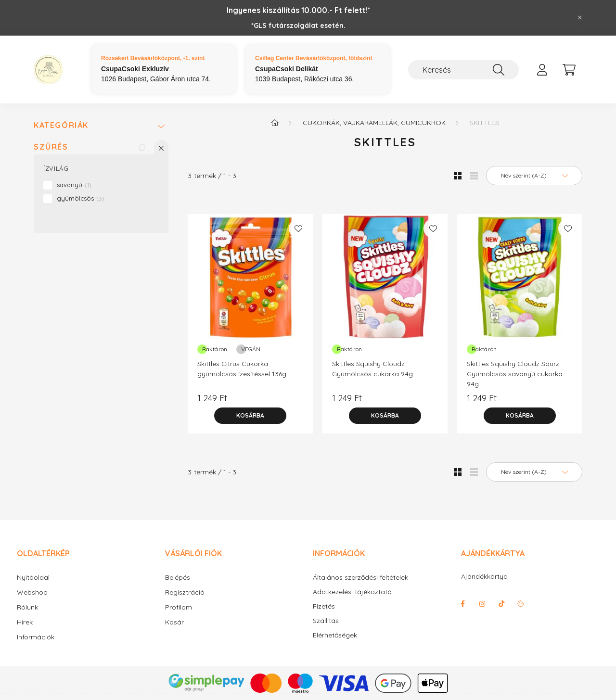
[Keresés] (463, 70)
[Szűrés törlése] (142, 147)
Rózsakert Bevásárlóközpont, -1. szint (153, 58)
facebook (463, 604)
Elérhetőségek (335, 635)
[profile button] (542, 70)
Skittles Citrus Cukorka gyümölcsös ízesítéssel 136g (242, 369)
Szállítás (326, 621)
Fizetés (324, 606)
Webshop (32, 592)
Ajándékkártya (484, 576)
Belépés (178, 577)
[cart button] (569, 70)
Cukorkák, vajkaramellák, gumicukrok (374, 123)
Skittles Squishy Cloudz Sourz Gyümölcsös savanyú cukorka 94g (515, 374)
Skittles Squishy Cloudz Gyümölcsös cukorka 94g (372, 369)
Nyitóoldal (33, 577)
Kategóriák (61, 125)
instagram (482, 604)
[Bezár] (580, 18)
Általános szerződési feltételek (360, 578)
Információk (36, 637)
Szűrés (51, 147)
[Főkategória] (275, 123)
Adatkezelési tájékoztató (352, 592)
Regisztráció (185, 592)
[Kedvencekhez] (298, 229)
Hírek (25, 622)
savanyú (74, 185)
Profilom (179, 607)
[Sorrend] (534, 176)
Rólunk (27, 607)
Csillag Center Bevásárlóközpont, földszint (314, 58)
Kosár (174, 622)
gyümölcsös (81, 198)
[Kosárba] (250, 416)
